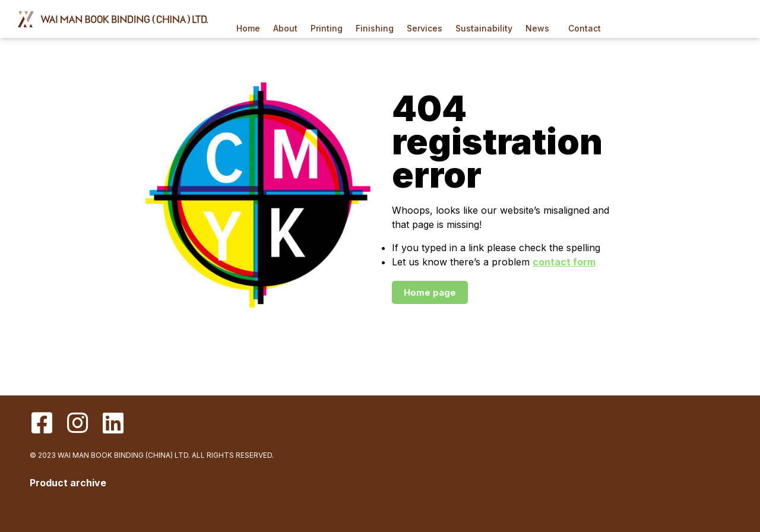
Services (425, 28)
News (540, 28)
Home (248, 28)
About (285, 28)
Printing (327, 28)
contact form (564, 262)
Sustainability (484, 28)
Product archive (68, 483)
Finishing (375, 28)
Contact (585, 28)
